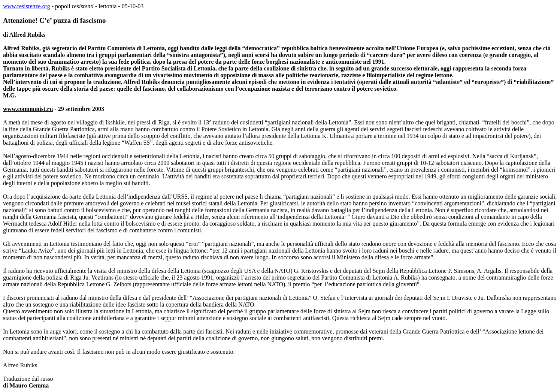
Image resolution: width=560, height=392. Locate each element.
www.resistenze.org (27, 6)
